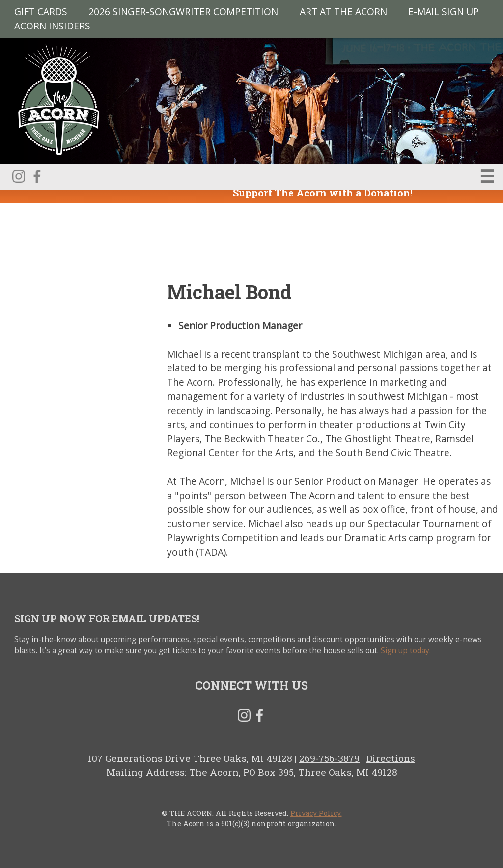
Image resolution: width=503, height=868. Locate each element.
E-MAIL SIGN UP (444, 12)
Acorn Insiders (52, 25)
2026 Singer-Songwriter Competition (183, 12)
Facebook (37, 176)
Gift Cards (41, 12)
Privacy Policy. (316, 813)
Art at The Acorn (343, 12)
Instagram (19, 176)
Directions (391, 758)
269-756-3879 (329, 758)
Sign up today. (406, 651)
